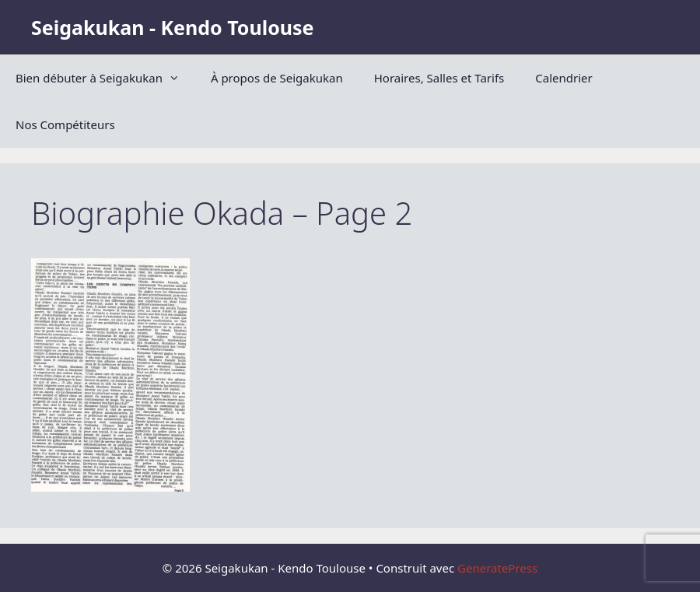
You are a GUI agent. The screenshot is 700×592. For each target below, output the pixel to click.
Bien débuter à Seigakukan (105, 78)
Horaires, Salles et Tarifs (439, 78)
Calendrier (563, 78)
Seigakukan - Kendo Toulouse (172, 27)
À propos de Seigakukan (277, 78)
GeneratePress (497, 568)
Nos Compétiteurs (65, 124)
